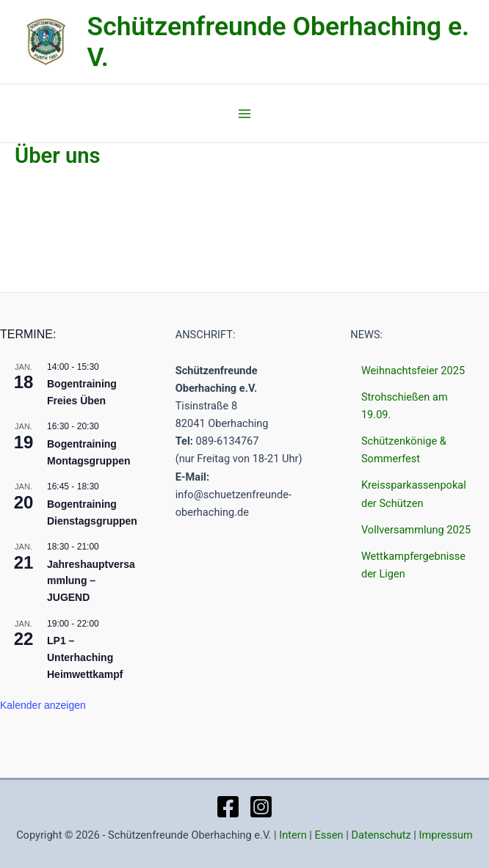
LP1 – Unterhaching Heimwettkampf (85, 657)
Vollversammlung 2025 (416, 530)
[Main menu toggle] (245, 115)
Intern (293, 835)
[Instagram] (261, 807)
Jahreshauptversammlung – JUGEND (91, 581)
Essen (329, 835)
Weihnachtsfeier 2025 (413, 371)
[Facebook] (228, 807)
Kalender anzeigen (43, 705)
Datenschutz (381, 835)
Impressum (446, 835)
